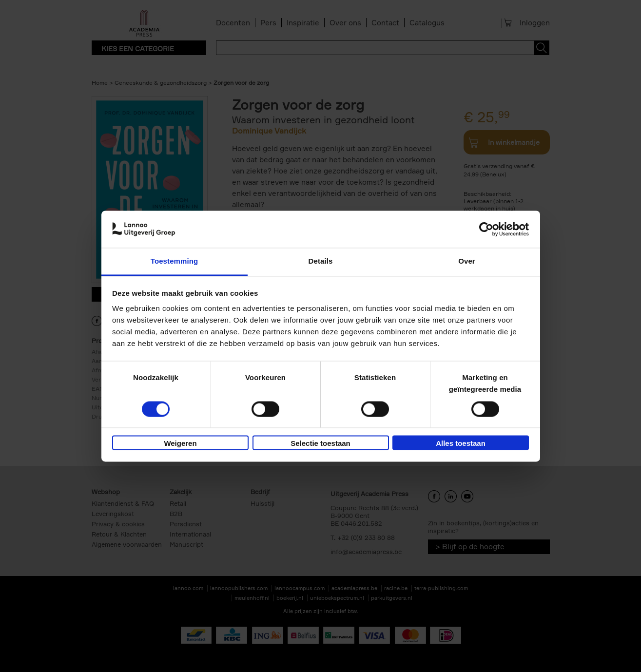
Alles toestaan (461, 444)
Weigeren (180, 444)
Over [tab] (467, 261)
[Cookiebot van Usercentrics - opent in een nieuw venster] (486, 229)
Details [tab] (321, 261)
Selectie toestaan (320, 444)
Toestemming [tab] (175, 261)
